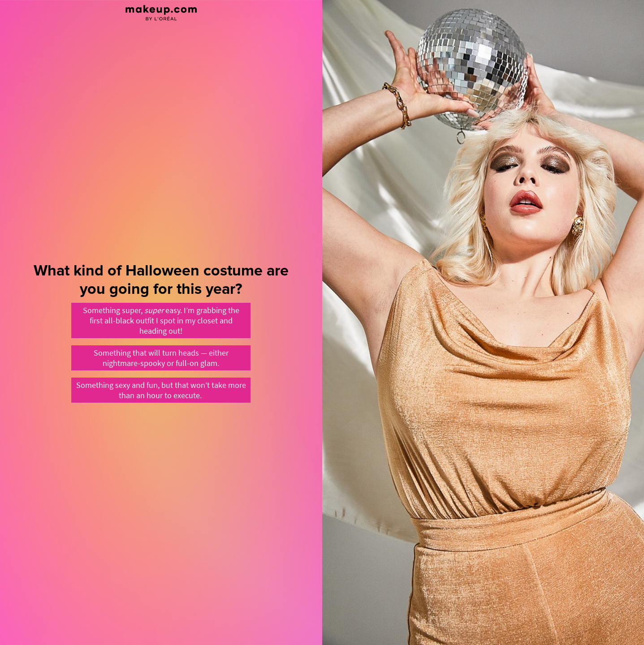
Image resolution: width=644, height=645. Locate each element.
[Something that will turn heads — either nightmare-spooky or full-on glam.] (161, 358)
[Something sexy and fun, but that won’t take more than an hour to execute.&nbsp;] (161, 390)
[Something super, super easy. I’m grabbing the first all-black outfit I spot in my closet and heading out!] (161, 320)
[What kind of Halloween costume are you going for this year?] (161, 322)
